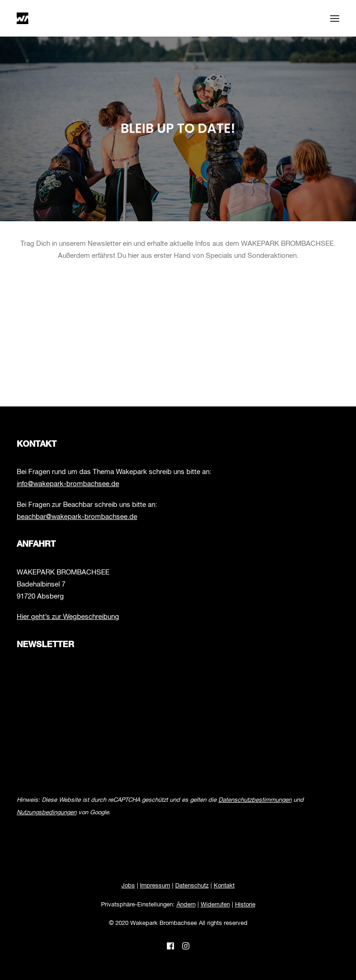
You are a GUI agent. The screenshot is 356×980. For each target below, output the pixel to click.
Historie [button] (245, 905)
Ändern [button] (186, 905)
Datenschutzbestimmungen (255, 800)
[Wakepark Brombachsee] (22, 18)
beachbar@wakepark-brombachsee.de (77, 517)
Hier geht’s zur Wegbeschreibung (68, 617)
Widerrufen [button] (215, 905)
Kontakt (224, 886)
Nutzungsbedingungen (47, 813)
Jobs (128, 886)
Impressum (155, 886)
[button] (335, 18)
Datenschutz (192, 886)
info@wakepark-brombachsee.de (68, 484)
